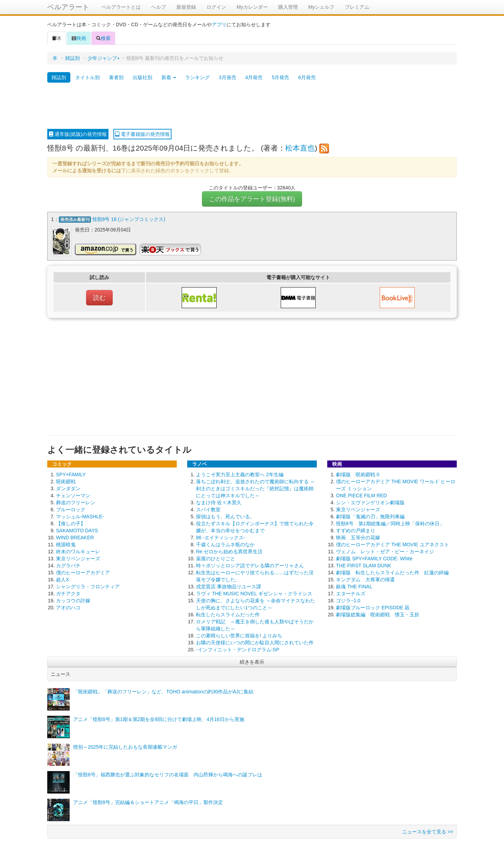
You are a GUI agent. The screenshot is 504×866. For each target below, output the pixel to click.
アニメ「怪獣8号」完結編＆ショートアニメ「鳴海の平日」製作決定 (148, 802)
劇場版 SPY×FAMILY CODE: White (374, 558)
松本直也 (300, 148)
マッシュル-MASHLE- (80, 516)
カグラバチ (68, 565)
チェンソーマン (73, 495)
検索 (103, 38)
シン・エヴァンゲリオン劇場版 (370, 502)
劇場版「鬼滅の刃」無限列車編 (370, 516)
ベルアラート (68, 7)
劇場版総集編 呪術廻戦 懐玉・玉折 (378, 614)
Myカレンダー (252, 7)
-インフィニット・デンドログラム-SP (238, 649)
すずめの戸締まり (356, 530)
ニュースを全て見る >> (428, 831)
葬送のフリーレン (76, 502)
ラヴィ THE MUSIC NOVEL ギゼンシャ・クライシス (254, 593)
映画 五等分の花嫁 (358, 537)
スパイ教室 (208, 509)
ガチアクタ (68, 593)
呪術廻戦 (66, 481)
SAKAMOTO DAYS (77, 530)
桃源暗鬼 (66, 544)
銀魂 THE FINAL (354, 586)
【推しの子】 (71, 523)
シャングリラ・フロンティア (88, 586)
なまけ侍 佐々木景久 (219, 502)
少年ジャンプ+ (104, 58)
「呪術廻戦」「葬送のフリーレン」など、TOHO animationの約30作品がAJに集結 (163, 691)
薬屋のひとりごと (216, 558)
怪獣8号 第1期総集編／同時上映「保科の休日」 (390, 523)
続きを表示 (252, 661)
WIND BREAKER (75, 537)
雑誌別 (72, 58)
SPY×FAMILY (71, 474)
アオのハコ (68, 607)
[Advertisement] (252, 106)
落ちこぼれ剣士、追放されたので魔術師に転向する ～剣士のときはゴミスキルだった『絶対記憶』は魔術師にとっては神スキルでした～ (255, 488)
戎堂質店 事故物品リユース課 (229, 586)
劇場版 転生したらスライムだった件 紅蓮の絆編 (392, 572)
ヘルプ (159, 7)
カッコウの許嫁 (73, 600)
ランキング (197, 77)
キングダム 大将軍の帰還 (365, 579)
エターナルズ (351, 593)
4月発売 (254, 77)
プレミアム (357, 7)
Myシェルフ (321, 7)
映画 (79, 38)
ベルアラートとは (121, 7)
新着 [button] (169, 77)
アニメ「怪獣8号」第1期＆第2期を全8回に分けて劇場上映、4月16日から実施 (159, 719)
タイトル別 (87, 77)
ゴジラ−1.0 (348, 600)
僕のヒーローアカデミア (83, 572)
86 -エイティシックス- (221, 537)
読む (99, 297)
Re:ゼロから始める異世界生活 (229, 551)
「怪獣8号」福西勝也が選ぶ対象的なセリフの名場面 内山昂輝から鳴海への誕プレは (168, 774)
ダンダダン (68, 488)
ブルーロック (71, 509)
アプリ (219, 25)
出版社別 (142, 77)
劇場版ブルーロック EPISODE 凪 (373, 607)
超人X (62, 579)
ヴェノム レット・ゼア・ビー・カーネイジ (385, 551)
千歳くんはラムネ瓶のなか (225, 544)
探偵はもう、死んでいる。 (225, 516)
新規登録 (186, 7)
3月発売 (227, 77)
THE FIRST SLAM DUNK (364, 565)
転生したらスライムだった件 (228, 614)
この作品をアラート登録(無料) (252, 199)
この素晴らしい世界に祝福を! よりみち (239, 635)
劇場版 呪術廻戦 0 (358, 474)
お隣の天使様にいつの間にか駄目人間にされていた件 (255, 642)
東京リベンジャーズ (78, 558)
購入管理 (288, 7)
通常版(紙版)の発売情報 (78, 134)
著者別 (116, 77)
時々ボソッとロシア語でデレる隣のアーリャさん (250, 565)
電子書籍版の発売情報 (142, 134)
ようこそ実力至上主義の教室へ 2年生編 (240, 474)
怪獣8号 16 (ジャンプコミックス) (129, 219)
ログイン (216, 7)
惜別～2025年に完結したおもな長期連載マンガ (125, 746)
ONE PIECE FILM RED (361, 495)
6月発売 (307, 77)
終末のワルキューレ (78, 551)
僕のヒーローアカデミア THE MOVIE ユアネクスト (393, 544)
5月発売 (280, 77)
